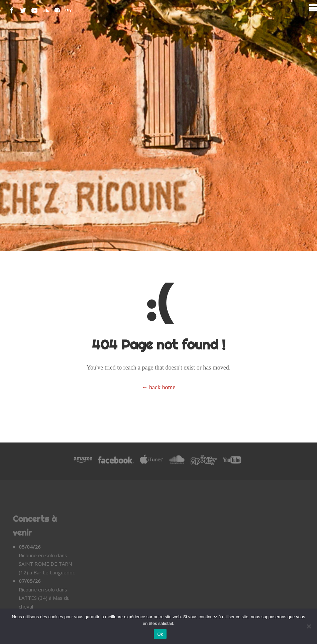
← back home (159, 387)
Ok (160, 634)
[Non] (309, 626)
